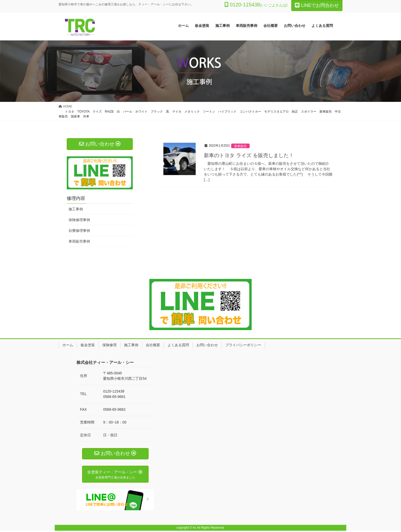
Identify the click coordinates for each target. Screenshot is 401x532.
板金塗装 (88, 345)
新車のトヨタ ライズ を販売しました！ (249, 155)
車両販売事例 (79, 241)
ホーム (68, 345)
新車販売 (241, 146)
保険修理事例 (79, 220)
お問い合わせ (207, 345)
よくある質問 (178, 345)
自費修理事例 (79, 231)
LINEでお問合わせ (317, 5)
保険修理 (109, 345)
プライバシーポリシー (243, 345)
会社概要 (153, 345)
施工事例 (76, 209)
